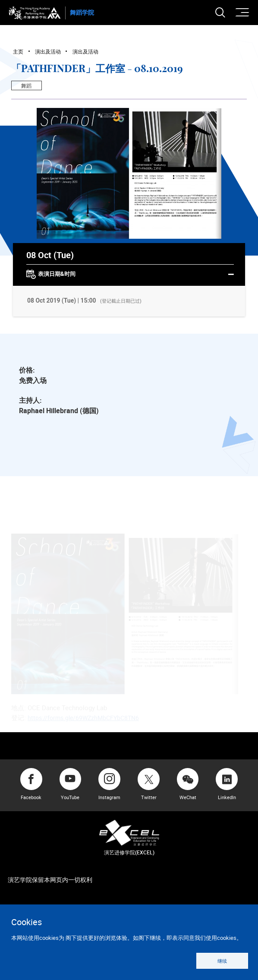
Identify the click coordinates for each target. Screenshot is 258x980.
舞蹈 (26, 85)
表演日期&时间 (130, 275)
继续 (222, 961)
